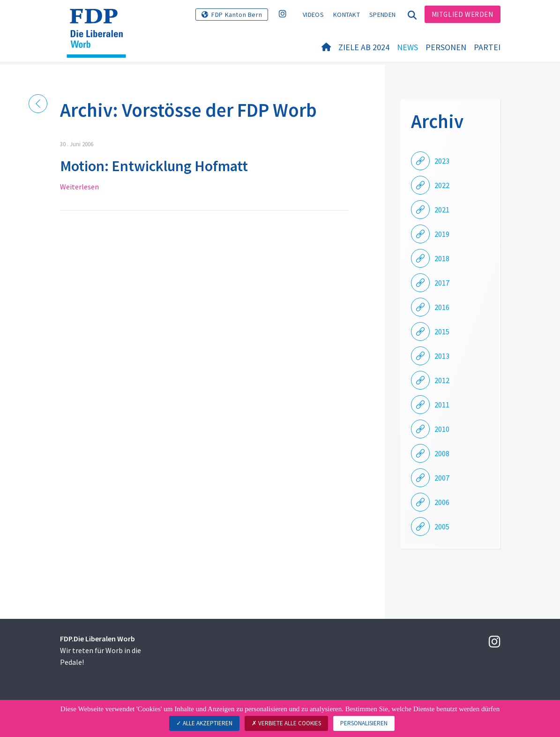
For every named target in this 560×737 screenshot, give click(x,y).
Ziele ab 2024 (364, 48)
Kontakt (347, 15)
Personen (446, 48)
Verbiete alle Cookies (286, 723)
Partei (487, 48)
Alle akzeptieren (204, 723)
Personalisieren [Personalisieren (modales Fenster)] (364, 723)
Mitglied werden (463, 14)
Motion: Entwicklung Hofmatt (154, 166)
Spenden (382, 15)
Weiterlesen (79, 187)
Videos (313, 15)
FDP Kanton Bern (237, 15)
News (407, 48)
